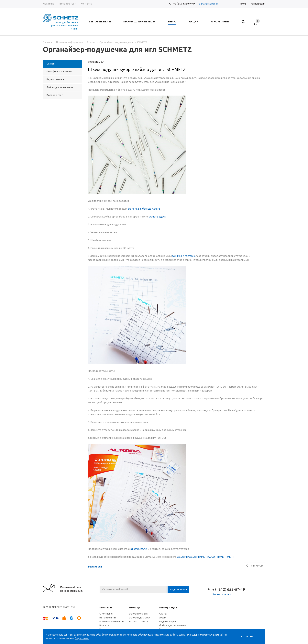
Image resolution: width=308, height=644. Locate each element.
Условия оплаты (139, 614)
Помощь (135, 607)
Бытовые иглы (108, 618)
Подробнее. (82, 638)
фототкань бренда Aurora (144, 209)
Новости (104, 625)
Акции (163, 618)
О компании (106, 614)
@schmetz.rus (139, 549)
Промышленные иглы (112, 621)
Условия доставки (140, 618)
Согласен (247, 637)
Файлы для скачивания (173, 625)
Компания (106, 607)
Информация (168, 607)
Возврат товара (138, 621)
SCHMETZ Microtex (184, 256)
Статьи (163, 614)
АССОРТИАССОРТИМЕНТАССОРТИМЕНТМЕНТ (206, 557)
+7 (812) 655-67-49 (184, 4)
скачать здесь (157, 217)
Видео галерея (168, 621)
